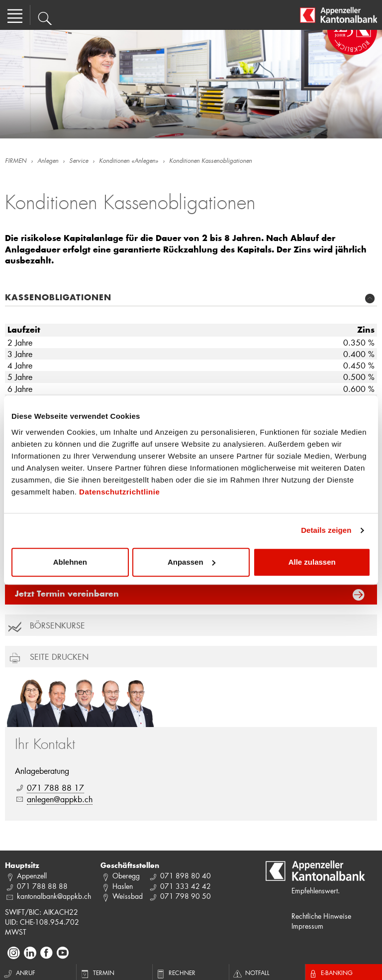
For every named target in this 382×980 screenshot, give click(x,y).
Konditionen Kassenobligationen (210, 161)
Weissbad (128, 896)
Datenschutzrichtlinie (119, 492)
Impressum (307, 926)
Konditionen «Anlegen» (129, 161)
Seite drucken (59, 657)
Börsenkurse (57, 625)
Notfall (251, 973)
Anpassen (191, 562)
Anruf (19, 973)
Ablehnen (70, 562)
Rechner (175, 973)
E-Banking (330, 973)
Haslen (123, 886)
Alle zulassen (312, 562)
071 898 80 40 (186, 876)
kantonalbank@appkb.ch (54, 896)
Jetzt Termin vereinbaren (67, 595)
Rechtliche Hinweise (321, 916)
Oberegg (126, 876)
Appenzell (32, 876)
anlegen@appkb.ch (60, 799)
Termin (97, 973)
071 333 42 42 (186, 886)
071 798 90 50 (186, 896)
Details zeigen (326, 530)
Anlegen (48, 161)
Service (79, 161)
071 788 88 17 (55, 788)
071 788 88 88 (42, 886)
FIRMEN (16, 161)
